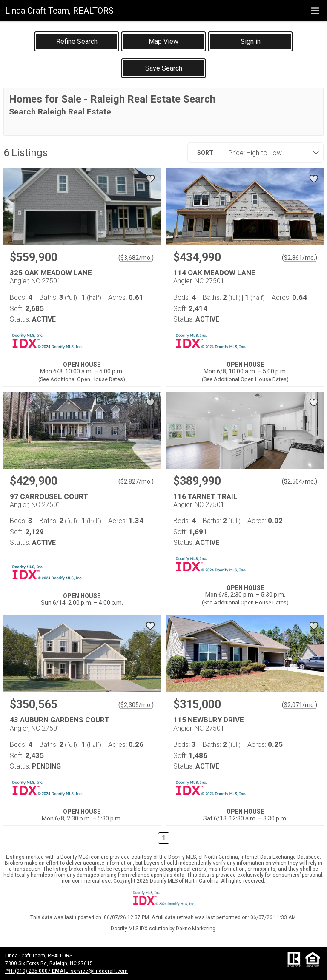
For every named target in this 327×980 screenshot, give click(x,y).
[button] (163, 41)
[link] (77, 41)
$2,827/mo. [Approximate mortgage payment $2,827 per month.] (136, 481)
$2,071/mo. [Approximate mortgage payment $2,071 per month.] (300, 705)
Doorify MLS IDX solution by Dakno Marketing (163, 929)
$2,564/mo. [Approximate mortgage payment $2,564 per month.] (300, 481)
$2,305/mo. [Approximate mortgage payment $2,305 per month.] (136, 705)
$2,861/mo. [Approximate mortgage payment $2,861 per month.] (300, 258)
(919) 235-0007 (29, 971)
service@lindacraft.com (90, 971)
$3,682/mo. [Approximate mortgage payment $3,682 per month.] (136, 258)
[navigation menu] (315, 11)
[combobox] (270, 153)
